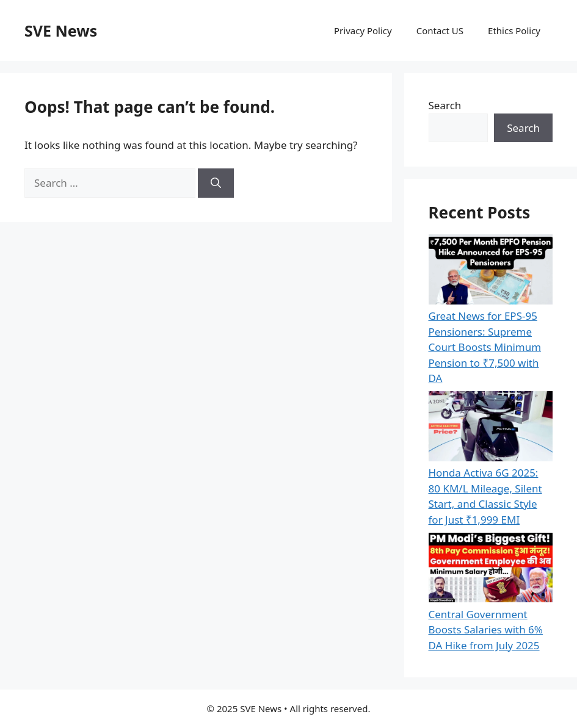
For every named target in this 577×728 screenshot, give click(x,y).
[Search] (216, 183)
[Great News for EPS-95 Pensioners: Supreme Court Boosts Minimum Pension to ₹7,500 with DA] (491, 271)
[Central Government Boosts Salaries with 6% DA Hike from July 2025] (491, 570)
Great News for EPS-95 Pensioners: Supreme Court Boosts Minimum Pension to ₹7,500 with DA (485, 347)
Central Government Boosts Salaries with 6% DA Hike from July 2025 (486, 630)
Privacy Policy (363, 31)
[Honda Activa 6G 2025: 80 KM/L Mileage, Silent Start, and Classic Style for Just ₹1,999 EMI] (491, 428)
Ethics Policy (514, 31)
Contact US (440, 31)
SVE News (61, 31)
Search (445, 105)
